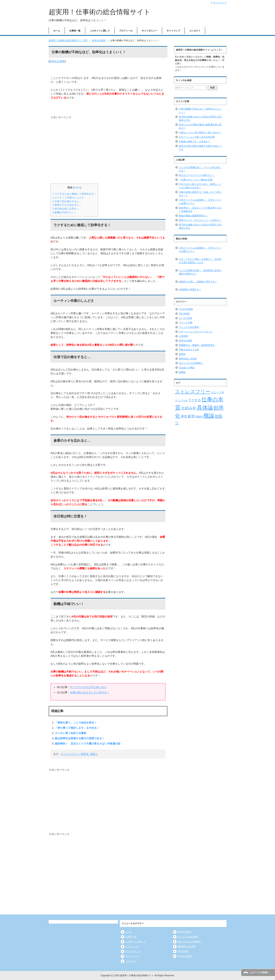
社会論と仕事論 (187, 368)
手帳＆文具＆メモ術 (189, 350)
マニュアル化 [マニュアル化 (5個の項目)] (181, 400)
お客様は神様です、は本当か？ (195, 141)
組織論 (182, 372)
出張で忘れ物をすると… (67, 201)
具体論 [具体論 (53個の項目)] (205, 407)
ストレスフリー (70, 754)
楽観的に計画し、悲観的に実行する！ (198, 282)
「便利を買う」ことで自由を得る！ (76, 723)
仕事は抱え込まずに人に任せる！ (90, 692)
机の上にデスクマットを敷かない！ (197, 175)
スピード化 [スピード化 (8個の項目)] (218, 392)
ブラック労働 (186, 323)
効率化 (85, 754)
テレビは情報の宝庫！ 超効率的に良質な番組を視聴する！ (200, 272)
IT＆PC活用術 (186, 309)
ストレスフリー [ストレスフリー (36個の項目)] (193, 392)
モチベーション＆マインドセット (196, 332)
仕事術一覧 (75, 31)
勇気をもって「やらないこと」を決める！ (200, 220)
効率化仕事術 (57, 61)
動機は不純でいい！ (65, 212)
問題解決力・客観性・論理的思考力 (197, 345)
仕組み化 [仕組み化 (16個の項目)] (189, 408)
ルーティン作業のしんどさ (68, 198)
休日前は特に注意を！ (66, 209)
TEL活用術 (184, 314)
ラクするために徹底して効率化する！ (74, 194)
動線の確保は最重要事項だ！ (193, 216)
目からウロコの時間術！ (191, 363)
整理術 (182, 354)
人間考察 (183, 336)
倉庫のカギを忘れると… (67, 205)
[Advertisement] (82, 150)
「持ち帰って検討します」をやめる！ (77, 728)
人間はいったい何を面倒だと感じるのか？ (200, 132)
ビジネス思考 (186, 318)
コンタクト (195, 31)
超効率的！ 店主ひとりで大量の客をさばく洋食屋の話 (88, 744)
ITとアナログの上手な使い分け (88, 687)
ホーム (57, 31)
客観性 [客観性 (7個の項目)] (199, 417)
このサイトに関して (100, 31)
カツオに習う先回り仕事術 (71, 733)
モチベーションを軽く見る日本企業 (197, 137)
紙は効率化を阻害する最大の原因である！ (80, 738)
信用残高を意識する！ (190, 290)
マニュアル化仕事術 (189, 327)
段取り (94, 754)
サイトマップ (173, 31)
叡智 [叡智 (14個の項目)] (191, 416)
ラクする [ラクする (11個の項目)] (195, 400)
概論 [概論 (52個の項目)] (209, 416)
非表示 (77, 188)
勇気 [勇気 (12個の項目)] (184, 416)
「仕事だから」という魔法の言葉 (196, 180)
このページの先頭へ (259, 973)
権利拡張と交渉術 (188, 359)
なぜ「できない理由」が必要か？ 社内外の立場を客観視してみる (200, 261)
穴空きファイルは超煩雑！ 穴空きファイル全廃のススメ (200, 250)
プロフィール (126, 31)
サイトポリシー (150, 31)
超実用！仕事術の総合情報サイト (100, 12)
